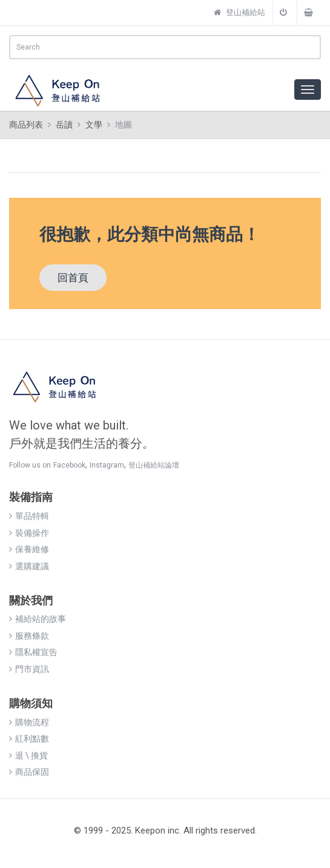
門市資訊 (29, 669)
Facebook (69, 465)
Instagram (107, 465)
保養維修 (29, 549)
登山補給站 (239, 12)
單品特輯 (29, 516)
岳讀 (64, 125)
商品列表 (26, 125)
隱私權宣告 (33, 652)
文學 (94, 125)
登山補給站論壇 (154, 465)
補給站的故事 (38, 619)
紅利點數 (29, 739)
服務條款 (29, 636)
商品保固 (29, 772)
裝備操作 (29, 533)
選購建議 (29, 566)
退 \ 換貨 (28, 755)
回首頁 (73, 278)
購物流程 (29, 722)
